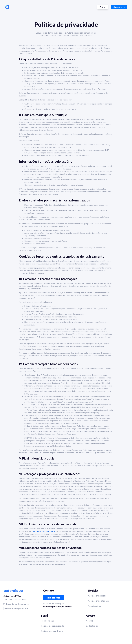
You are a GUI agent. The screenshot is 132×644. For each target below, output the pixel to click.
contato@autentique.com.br (43, 531)
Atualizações (94, 606)
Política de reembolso (52, 631)
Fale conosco (54, 598)
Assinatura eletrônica (99, 601)
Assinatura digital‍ (97, 596)
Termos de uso (48, 621)
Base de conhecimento (17, 604)
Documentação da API (17, 608)
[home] (7, 7)
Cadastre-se (119, 7)
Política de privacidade (52, 626)
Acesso (89, 621)
